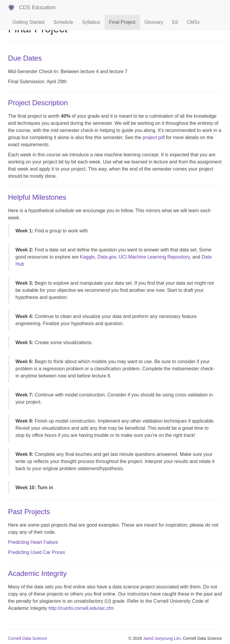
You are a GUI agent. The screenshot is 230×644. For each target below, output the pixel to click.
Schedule (63, 22)
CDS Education (37, 7)
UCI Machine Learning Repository (154, 257)
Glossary (154, 22)
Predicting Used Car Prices (37, 552)
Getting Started (29, 22)
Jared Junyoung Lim (162, 638)
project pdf (154, 137)
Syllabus (91, 22)
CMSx (193, 22)
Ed (175, 22)
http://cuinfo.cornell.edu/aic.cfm (81, 608)
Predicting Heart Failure (33, 542)
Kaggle (87, 257)
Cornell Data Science (28, 638)
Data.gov (107, 257)
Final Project (122, 22)
